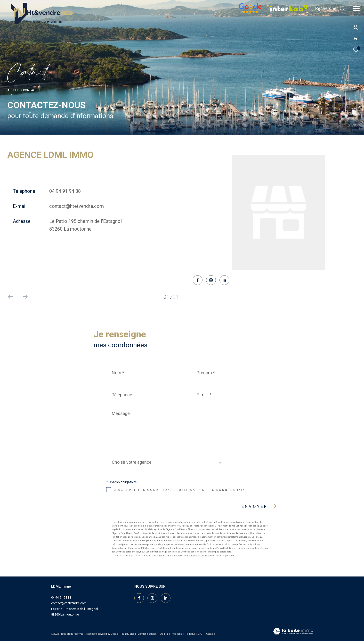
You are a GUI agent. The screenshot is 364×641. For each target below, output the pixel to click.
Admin (164, 634)
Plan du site (128, 634)
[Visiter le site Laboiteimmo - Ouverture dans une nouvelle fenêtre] (293, 632)
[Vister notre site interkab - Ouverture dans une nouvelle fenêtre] (289, 10)
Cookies (210, 634)
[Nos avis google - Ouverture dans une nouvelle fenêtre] (250, 12)
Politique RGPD (194, 634)
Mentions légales (147, 634)
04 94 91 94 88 (65, 191)
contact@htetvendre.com (77, 206)
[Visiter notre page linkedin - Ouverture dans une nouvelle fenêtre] (224, 280)
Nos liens (177, 634)
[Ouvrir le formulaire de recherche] (330, 8)
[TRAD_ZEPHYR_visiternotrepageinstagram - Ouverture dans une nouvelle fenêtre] (211, 281)
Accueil (13, 90)
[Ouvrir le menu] (356, 8)
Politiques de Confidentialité (166, 556)
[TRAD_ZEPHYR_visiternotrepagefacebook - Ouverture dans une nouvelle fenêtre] (198, 281)
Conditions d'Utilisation (200, 556)
